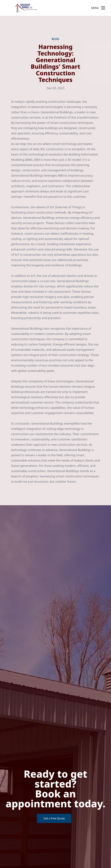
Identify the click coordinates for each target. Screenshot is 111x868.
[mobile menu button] (103, 8)
